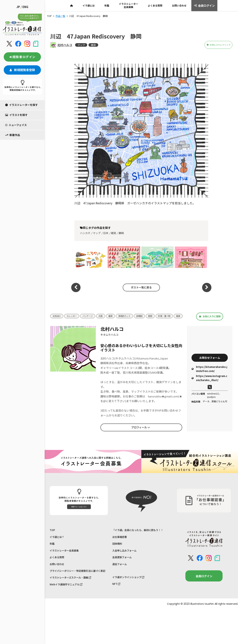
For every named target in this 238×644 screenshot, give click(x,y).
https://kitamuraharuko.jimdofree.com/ (209, 373)
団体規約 (118, 554)
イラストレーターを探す (21, 105)
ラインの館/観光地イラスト (191, 257)
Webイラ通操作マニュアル (68, 600)
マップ (81, 45)
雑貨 (93, 45)
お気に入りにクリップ (212, 45)
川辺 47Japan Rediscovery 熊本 (123, 257)
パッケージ (92, 315)
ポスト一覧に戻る (139, 287)
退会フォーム (121, 577)
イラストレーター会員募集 (128, 5)
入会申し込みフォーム (126, 562)
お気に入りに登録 (210, 318)
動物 (161, 315)
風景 (55, 321)
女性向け (57, 315)
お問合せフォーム (210, 361)
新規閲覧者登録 (22, 70)
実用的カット (132, 315)
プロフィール (141, 431)
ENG (25, 7)
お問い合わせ (179, 5)
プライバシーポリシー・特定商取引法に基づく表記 (78, 583)
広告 (106, 315)
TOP (53, 534)
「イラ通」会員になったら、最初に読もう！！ (137, 536)
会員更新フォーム (123, 569)
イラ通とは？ (58, 542)
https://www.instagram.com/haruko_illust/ (209, 382)
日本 (106, 233)
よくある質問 (155, 5)
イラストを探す (16, 115)
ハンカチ (85, 233)
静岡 (121, 233)
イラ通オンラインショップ (131, 591)
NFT (117, 599)
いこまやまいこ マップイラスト (157, 257)
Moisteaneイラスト (90, 257)
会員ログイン (204, 6)
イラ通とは (89, 5)
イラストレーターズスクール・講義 (74, 593)
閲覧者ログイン (22, 57)
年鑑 (107, 5)
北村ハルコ (65, 45)
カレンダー (74, 315)
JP (18, 7)
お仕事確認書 (121, 546)
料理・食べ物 (176, 315)
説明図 (149, 315)
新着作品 (13, 135)
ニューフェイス (16, 125)
